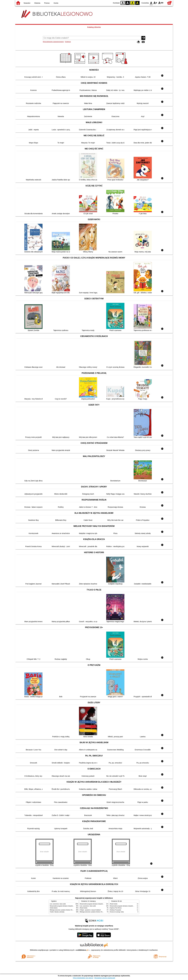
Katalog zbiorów (94, 27)
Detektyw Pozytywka (115, 910)
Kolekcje (68, 42)
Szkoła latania (54, 908)
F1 (155, 3)
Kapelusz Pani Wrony (116, 908)
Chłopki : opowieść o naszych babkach (90, 910)
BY (137, 3)
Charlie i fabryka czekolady (57, 912)
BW (128, 3)
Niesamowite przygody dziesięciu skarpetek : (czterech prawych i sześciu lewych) (72, 906)
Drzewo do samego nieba (117, 912)
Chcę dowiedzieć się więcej (83, 978)
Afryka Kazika (84, 908)
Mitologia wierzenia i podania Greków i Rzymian (63, 910)
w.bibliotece (82, 950)
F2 (161, 3)
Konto (56, 3)
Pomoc (47, 3)
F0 (151, 3)
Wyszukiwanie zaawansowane (53, 42)
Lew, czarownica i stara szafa (58, 904)
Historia (37, 3)
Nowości (27, 3)
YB (132, 3)
